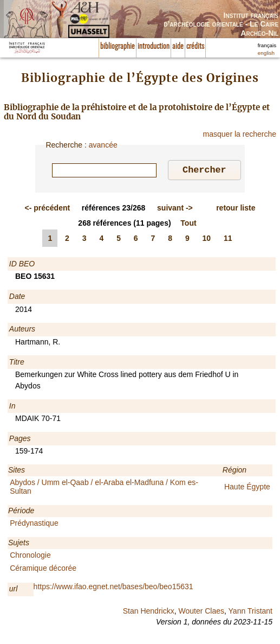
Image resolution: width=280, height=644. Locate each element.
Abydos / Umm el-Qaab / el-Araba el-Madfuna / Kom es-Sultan (104, 488)
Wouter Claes (201, 613)
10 (207, 240)
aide (178, 47)
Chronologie (30, 557)
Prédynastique (34, 525)
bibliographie (118, 47)
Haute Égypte (247, 488)
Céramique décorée (43, 570)
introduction (154, 47)
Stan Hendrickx (149, 613)
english (266, 53)
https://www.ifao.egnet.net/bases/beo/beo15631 (113, 588)
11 (228, 240)
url (14, 590)
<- (48, 209)
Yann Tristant (250, 613)
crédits (195, 47)
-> (175, 209)
